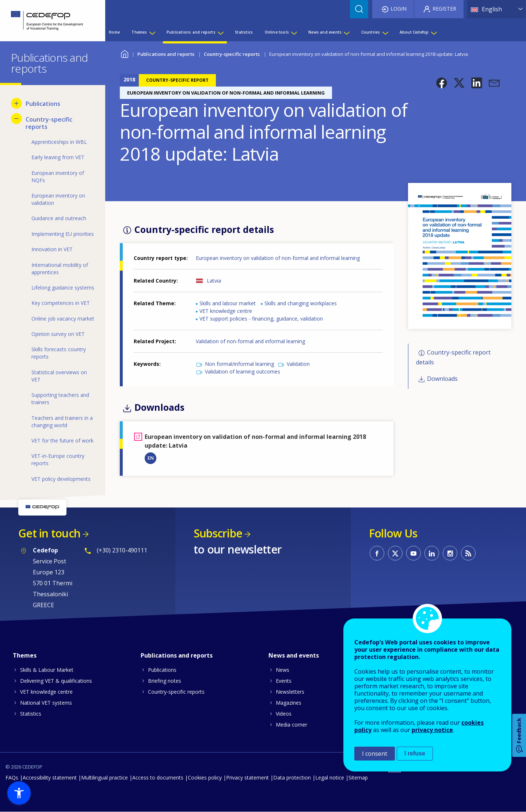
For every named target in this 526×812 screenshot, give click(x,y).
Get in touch (49, 533)
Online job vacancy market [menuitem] (63, 319)
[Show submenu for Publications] (16, 103)
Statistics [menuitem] (244, 32)
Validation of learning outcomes (243, 371)
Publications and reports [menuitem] (191, 32)
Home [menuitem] (114, 32)
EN (151, 458)
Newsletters (290, 692)
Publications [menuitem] (43, 104)
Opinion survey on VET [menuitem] (58, 334)
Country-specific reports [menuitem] (49, 123)
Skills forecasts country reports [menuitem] (59, 353)
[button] (442, 83)
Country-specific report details (453, 357)
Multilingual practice (104, 777)
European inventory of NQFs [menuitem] (58, 177)
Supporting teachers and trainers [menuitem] (60, 399)
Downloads (442, 379)
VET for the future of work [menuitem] (62, 441)
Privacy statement (247, 777)
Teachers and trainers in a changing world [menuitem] (62, 422)
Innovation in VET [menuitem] (52, 249)
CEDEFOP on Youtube (413, 553)
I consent (375, 754)
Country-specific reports (232, 54)
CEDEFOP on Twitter (395, 553)
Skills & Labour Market (47, 670)
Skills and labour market (228, 303)
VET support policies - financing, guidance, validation (261, 319)
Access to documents (158, 777)
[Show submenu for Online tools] (294, 32)
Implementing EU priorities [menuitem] (63, 234)
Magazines (289, 703)
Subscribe (218, 533)
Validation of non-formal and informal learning (250, 341)
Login (399, 9)
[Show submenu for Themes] (152, 32)
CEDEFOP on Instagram (450, 553)
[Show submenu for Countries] (385, 32)
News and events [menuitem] (325, 32)
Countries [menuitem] (371, 32)
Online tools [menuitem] (277, 32)
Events (284, 681)
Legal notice (330, 777)
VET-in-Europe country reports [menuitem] (58, 459)
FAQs (12, 777)
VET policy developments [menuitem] (61, 479)
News (283, 670)
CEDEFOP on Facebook (377, 553)
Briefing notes (165, 681)
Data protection (292, 777)
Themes (25, 655)
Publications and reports (166, 54)
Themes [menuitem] (139, 32)
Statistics (31, 714)
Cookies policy (205, 777)
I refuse (415, 753)
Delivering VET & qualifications (56, 681)
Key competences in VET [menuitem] (61, 303)
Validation (298, 364)
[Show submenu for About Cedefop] (434, 32)
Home (124, 53)
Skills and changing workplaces (301, 303)
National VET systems (46, 703)
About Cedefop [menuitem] (414, 32)
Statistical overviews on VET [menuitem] (59, 376)
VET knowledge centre (226, 311)
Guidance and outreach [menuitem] (59, 218)
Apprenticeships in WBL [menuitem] (59, 142)
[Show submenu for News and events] (346, 32)
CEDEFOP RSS (468, 553)
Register (444, 9)
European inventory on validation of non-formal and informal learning (278, 258)
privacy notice (432, 730)
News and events (294, 655)
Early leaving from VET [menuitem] (58, 157)
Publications (162, 670)
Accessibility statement (50, 777)
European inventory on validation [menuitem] (58, 199)
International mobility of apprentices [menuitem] (60, 269)
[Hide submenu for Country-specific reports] (16, 119)
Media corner (291, 725)
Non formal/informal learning (239, 364)
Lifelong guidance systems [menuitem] (63, 288)
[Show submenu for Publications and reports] (220, 32)
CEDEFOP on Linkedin (432, 553)
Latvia (214, 281)
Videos (284, 714)
